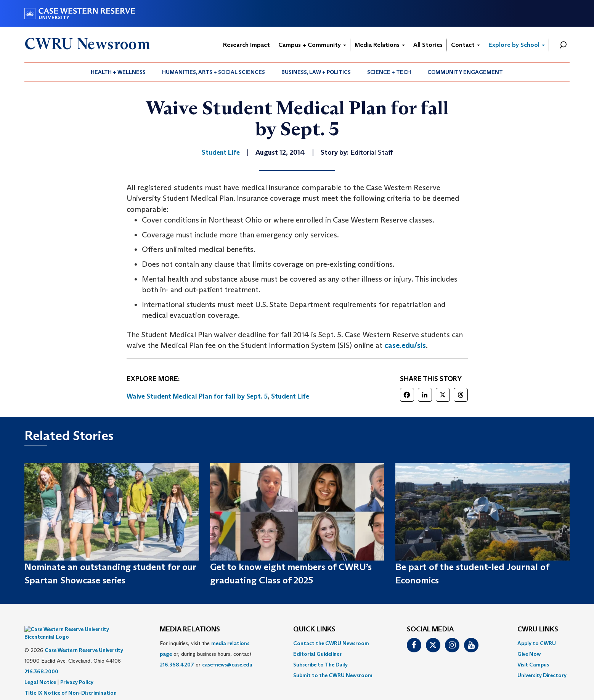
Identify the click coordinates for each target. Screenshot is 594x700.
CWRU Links (538, 630)
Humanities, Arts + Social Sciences (214, 72)
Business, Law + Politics (316, 72)
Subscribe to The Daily (320, 665)
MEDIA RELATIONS (190, 630)
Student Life (290, 396)
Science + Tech (389, 72)
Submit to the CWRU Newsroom (333, 675)
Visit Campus (533, 665)
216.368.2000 (41, 660)
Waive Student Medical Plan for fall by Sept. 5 (197, 396)
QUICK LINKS (314, 630)
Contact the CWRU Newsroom (331, 643)
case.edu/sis (405, 345)
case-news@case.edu (227, 665)
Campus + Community (312, 45)
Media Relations (380, 45)
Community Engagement (465, 72)
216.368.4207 (177, 665)
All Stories (428, 45)
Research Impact (246, 45)
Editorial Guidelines (317, 654)
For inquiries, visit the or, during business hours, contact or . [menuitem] (207, 654)
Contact (466, 45)
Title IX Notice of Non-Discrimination (71, 681)
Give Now (529, 654)
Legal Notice (40, 671)
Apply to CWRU (537, 643)
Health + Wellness (118, 72)
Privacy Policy (77, 671)
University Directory (542, 675)
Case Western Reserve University (84, 639)
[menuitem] (118, 72)
